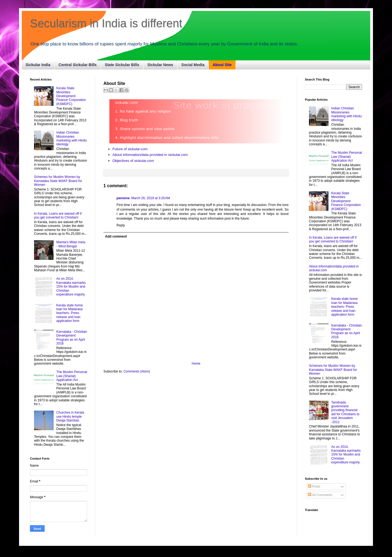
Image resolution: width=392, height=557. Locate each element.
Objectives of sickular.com (133, 161)
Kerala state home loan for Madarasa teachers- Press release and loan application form (70, 313)
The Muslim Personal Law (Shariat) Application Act (72, 376)
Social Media (193, 65)
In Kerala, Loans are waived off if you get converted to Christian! (58, 216)
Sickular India (38, 65)
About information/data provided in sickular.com (150, 155)
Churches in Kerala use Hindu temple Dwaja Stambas (70, 416)
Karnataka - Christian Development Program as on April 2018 (72, 338)
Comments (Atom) (137, 371)
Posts (314, 487)
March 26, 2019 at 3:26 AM (151, 198)
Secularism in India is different (106, 23)
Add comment (116, 236)
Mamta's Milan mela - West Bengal (71, 244)
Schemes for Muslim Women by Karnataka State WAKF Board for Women (58, 181)
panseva (123, 198)
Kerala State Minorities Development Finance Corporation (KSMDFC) (71, 96)
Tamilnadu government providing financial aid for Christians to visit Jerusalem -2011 (345, 412)
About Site (222, 65)
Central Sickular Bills (78, 65)
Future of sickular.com (130, 149)
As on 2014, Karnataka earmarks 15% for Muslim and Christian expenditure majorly (71, 287)
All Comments (320, 495)
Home (196, 364)
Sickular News (160, 65)
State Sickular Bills (122, 65)
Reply (121, 225)
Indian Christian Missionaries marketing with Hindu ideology (72, 138)
